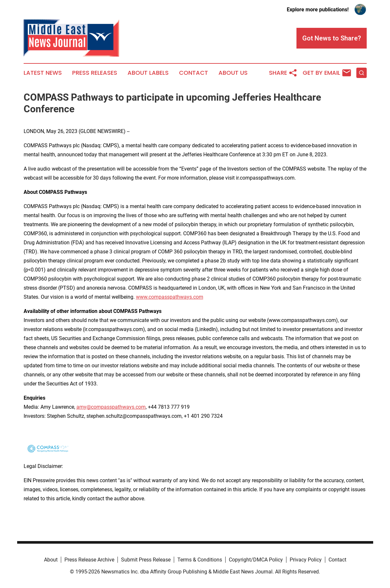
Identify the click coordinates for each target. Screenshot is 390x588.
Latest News (43, 73)
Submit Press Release (146, 560)
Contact (194, 73)
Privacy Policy (306, 560)
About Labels (148, 73)
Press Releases (95, 73)
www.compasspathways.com (170, 297)
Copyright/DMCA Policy (256, 560)
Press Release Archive (89, 560)
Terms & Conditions (200, 560)
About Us (233, 73)
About (51, 560)
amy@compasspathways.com (111, 407)
